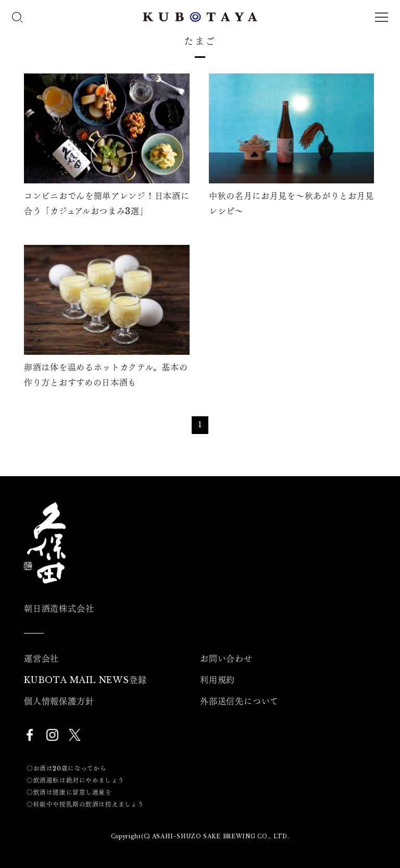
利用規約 (217, 680)
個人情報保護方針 (59, 701)
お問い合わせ (226, 659)
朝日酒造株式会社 (59, 609)
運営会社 (41, 659)
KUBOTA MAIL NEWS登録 (85, 680)
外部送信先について (239, 701)
